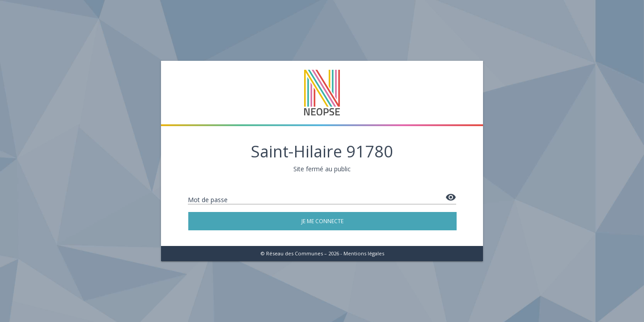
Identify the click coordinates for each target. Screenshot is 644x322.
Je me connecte (322, 221)
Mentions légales (364, 253)
